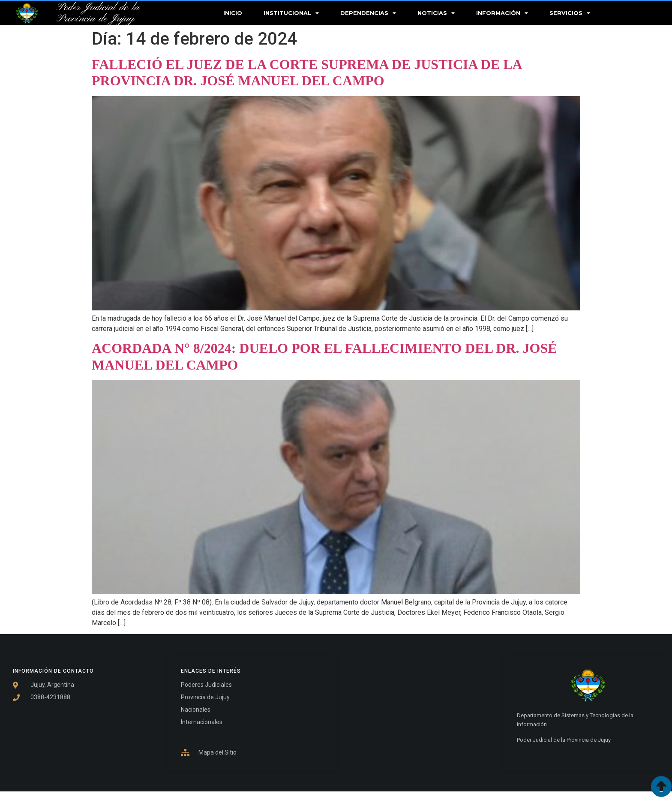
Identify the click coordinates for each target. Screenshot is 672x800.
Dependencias (368, 14)
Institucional (291, 14)
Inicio (233, 13)
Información (502, 14)
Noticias (436, 14)
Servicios (570, 14)
